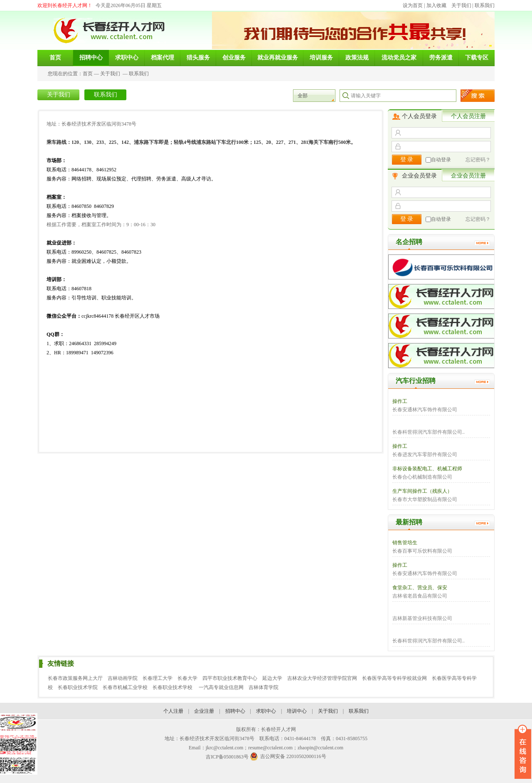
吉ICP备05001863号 (227, 757)
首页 (88, 74)
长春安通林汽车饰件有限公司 (425, 410)
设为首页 (413, 5)
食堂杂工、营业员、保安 (420, 588)
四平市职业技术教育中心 (230, 678)
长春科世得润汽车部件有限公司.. (429, 432)
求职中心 (266, 711)
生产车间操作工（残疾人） (422, 491)
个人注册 (173, 711)
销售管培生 (405, 543)
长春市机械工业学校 (125, 687)
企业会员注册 (468, 176)
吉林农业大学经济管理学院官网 (322, 678)
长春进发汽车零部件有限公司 (425, 454)
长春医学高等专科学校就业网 (394, 678)
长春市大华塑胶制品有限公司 (425, 499)
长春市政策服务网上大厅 (75, 678)
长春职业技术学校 (173, 687)
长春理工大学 (158, 678)
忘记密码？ (478, 160)
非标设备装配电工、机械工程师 (427, 469)
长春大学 (187, 678)
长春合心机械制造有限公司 (422, 477)
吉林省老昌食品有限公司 (420, 596)
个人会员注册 (468, 116)
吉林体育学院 (264, 687)
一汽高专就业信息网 (221, 687)
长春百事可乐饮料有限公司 (422, 551)
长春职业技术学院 (78, 687)
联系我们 (485, 5)
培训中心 (297, 711)
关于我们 (461, 5)
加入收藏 (436, 5)
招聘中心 (235, 711)
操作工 (400, 401)
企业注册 (204, 711)
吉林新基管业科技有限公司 (422, 618)
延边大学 (272, 678)
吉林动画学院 (123, 678)
